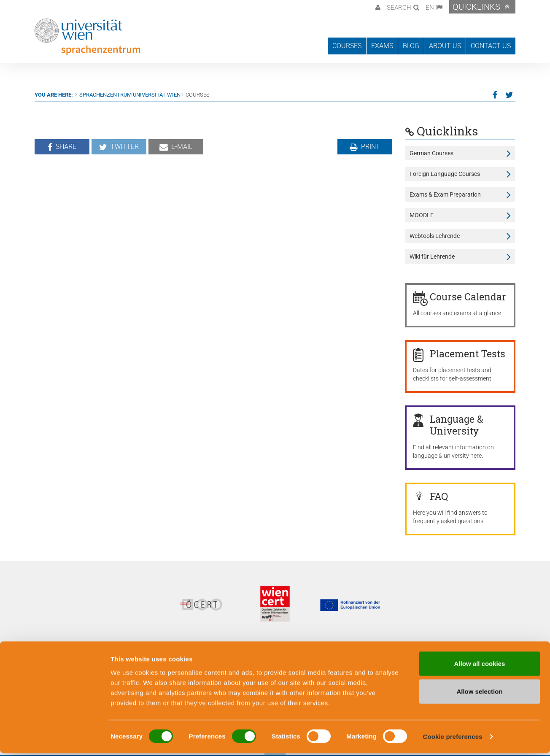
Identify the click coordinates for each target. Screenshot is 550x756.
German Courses (431, 153)
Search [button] (399, 8)
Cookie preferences (453, 739)
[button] (377, 7)
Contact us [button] (491, 46)
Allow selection (479, 694)
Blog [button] (411, 46)
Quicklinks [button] (476, 7)
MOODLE (422, 215)
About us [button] (445, 46)
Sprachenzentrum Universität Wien (130, 95)
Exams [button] (382, 46)
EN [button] (430, 8)
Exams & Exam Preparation (445, 194)
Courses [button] (347, 46)
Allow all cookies (480, 666)
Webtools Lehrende (435, 236)
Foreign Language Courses (445, 174)
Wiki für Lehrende (432, 256)
